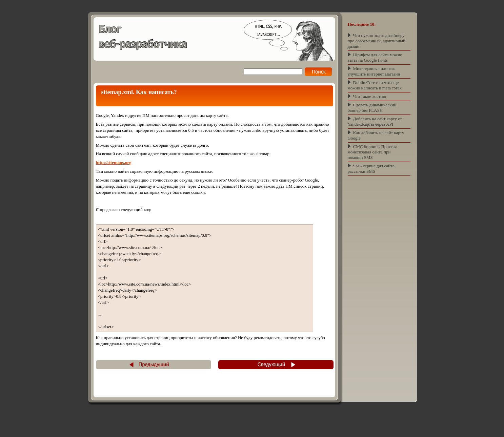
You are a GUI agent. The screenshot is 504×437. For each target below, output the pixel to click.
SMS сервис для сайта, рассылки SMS (372, 169)
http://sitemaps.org (114, 162)
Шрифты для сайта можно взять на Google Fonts (375, 57)
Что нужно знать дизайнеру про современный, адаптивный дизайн (377, 41)
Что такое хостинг (370, 96)
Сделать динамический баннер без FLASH (372, 108)
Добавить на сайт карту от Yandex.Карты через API (375, 121)
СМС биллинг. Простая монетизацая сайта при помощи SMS (372, 152)
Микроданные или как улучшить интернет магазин (374, 71)
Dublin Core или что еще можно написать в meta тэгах (375, 85)
